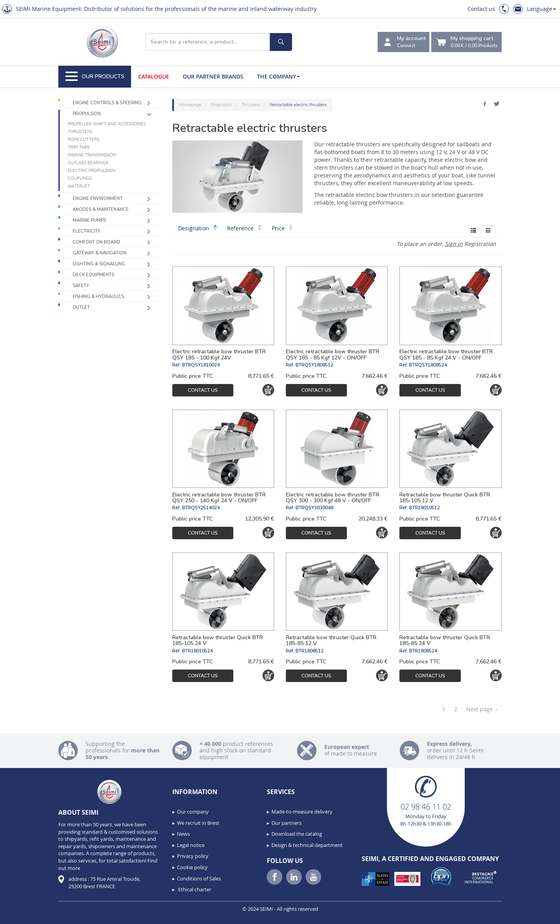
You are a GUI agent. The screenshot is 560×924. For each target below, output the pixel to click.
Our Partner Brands (213, 76)
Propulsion (87, 114)
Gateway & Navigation (100, 253)
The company (278, 76)
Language (542, 9)
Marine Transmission (92, 155)
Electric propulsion (91, 170)
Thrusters (80, 131)
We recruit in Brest (198, 823)
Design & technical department (307, 845)
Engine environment (98, 199)
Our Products (95, 77)
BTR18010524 (197, 651)
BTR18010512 (424, 508)
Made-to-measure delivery (302, 812)
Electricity (87, 231)
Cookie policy (192, 867)
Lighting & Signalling (99, 264)
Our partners (286, 823)
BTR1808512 (310, 651)
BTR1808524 (423, 651)
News (183, 834)
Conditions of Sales (199, 878)
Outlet (81, 308)
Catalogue (154, 76)
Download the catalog (297, 834)
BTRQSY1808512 (314, 365)
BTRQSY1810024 (201, 365)
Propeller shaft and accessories (107, 124)
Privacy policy (193, 856)
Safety (81, 286)
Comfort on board (96, 242)
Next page (482, 709)
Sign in (454, 244)
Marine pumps (89, 220)
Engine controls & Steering (107, 103)
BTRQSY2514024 (201, 508)
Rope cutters (83, 139)
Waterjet (79, 186)
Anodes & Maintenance (101, 210)
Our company (193, 812)
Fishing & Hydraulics (98, 297)
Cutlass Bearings (88, 163)
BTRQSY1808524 (428, 365)
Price (282, 228)
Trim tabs (79, 147)
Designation (198, 228)
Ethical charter (194, 889)
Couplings (80, 178)
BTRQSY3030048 (314, 508)
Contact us (481, 9)
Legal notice (191, 845)
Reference (244, 228)
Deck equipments (94, 275)
